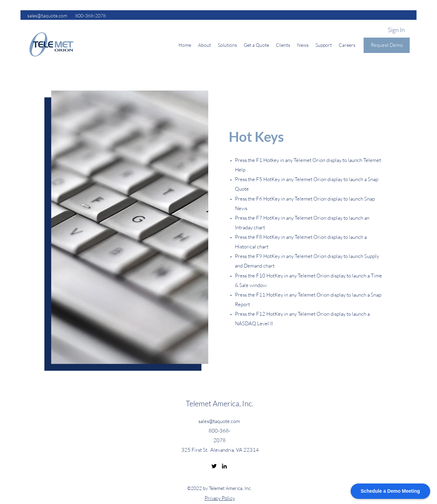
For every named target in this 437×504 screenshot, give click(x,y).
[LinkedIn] (224, 466)
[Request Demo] (387, 45)
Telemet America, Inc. (220, 403)
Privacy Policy (220, 498)
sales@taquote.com (219, 421)
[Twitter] (214, 466)
